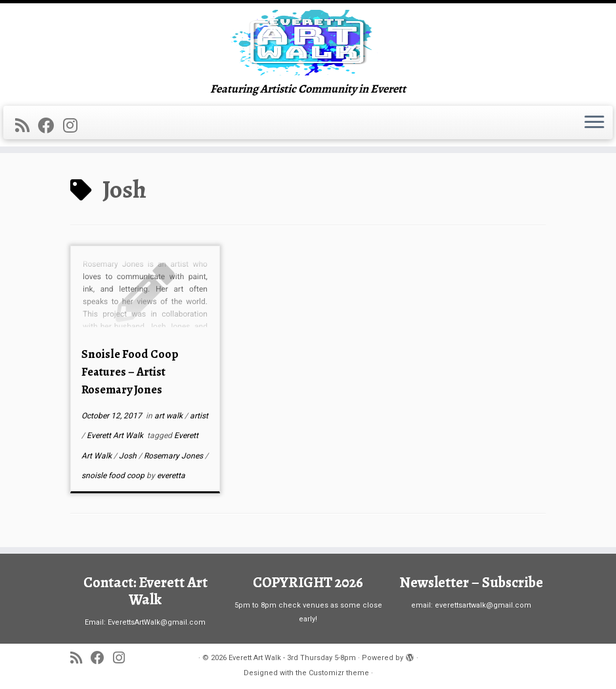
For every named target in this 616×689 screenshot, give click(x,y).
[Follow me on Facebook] (51, 126)
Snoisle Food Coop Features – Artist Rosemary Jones (130, 372)
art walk (169, 416)
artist (199, 416)
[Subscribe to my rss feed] (27, 126)
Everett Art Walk (116, 435)
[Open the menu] (594, 123)
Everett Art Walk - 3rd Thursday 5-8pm (292, 658)
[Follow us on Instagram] (75, 126)
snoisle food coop (114, 476)
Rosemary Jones (174, 456)
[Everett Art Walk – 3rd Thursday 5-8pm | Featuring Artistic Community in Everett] (308, 43)
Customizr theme (339, 673)
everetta (171, 476)
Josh (129, 456)
